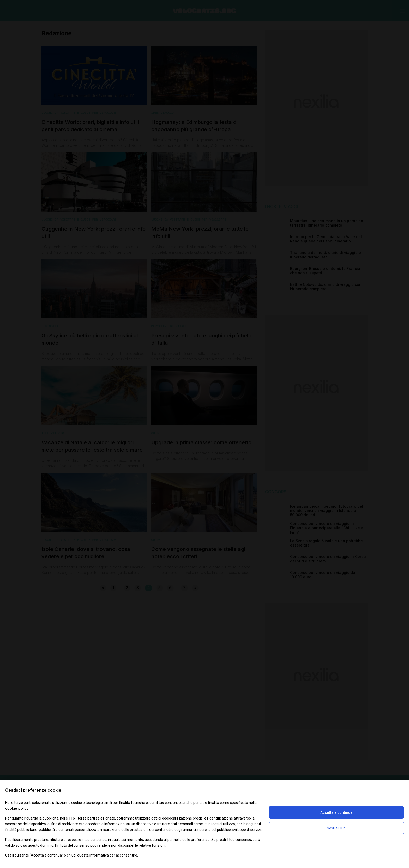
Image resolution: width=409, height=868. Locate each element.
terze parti (86, 818)
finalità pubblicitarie (21, 830)
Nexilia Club (336, 828)
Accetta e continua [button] (336, 812)
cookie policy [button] (17, 808)
